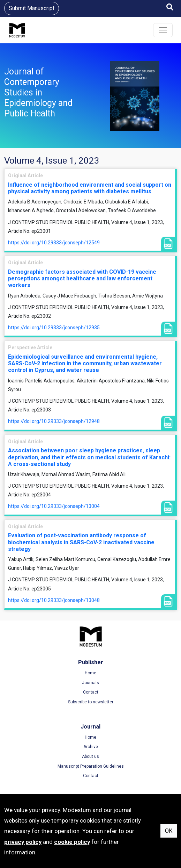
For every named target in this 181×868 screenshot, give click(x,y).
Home (90, 673)
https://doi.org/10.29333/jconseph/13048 (54, 600)
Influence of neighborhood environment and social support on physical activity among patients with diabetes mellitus (90, 188)
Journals (90, 683)
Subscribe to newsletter (91, 702)
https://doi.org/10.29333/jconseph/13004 (54, 506)
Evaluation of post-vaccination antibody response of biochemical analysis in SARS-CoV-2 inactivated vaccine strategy (81, 542)
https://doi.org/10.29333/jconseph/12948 (54, 421)
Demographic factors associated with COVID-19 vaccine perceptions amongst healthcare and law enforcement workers (82, 278)
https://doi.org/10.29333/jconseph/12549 (54, 243)
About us (90, 756)
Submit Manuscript (32, 8)
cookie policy (72, 842)
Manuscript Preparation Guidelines (91, 766)
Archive (91, 747)
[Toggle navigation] (163, 30)
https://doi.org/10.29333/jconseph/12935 (54, 328)
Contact (91, 692)
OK (169, 831)
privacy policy (23, 842)
